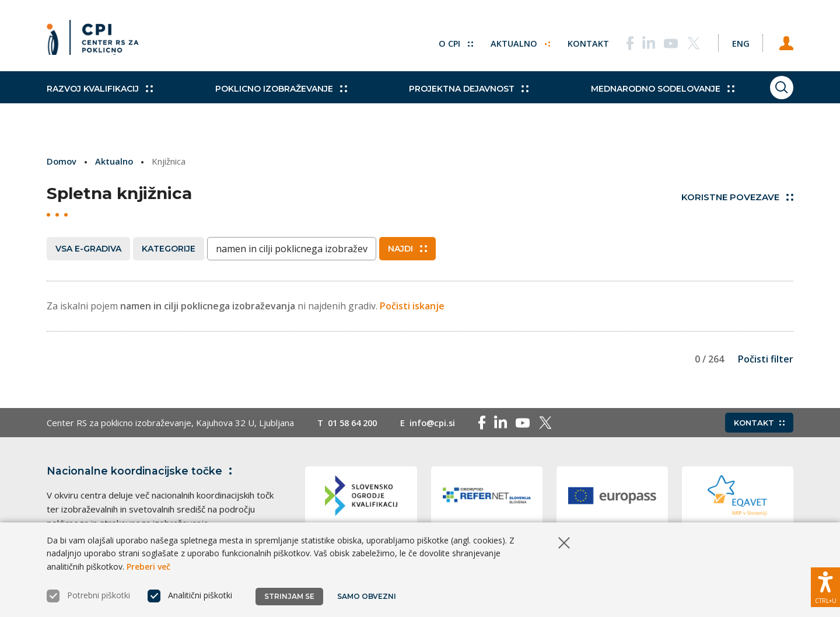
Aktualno (510, 41)
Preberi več (148, 567)
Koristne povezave (737, 197)
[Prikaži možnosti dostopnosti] (825, 585)
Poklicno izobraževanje (271, 99)
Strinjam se (289, 596)
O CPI (445, 41)
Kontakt (578, 41)
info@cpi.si (438, 423)
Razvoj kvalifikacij (100, 99)
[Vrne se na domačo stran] (97, 41)
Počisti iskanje (412, 305)
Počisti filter (766, 359)
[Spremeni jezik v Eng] (735, 41)
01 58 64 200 (355, 423)
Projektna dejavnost (450, 99)
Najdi (407, 248)
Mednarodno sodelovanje (634, 99)
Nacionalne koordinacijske (142, 471)
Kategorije (169, 248)
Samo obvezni (367, 596)
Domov (62, 161)
